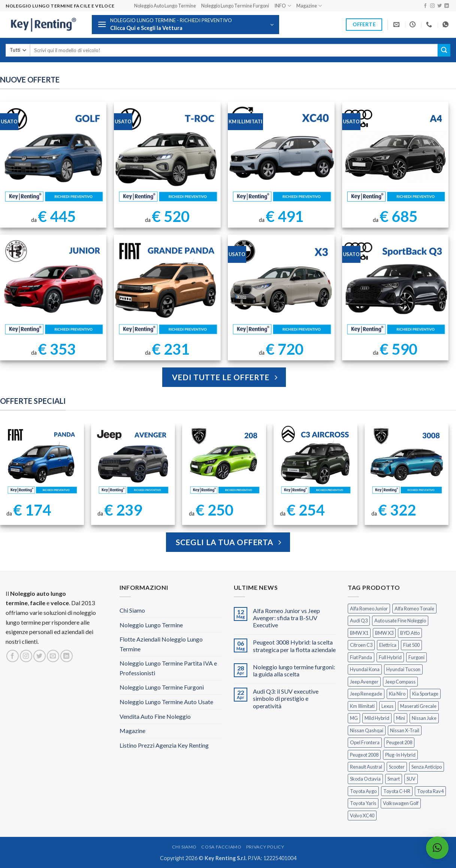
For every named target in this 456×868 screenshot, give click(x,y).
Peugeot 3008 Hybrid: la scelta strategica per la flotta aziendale (294, 646)
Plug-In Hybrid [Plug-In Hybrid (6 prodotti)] (400, 755)
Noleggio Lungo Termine (151, 625)
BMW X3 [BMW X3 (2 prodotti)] (384, 633)
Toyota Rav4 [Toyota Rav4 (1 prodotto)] (430, 791)
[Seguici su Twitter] (440, 6)
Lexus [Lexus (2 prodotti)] (387, 706)
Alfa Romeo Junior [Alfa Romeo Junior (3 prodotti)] (369, 609)
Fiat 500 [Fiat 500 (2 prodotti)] (411, 645)
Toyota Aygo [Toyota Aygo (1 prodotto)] (363, 791)
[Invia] (444, 50)
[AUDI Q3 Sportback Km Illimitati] (395, 288)
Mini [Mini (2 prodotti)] (401, 718)
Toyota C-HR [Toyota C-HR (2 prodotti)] (397, 791)
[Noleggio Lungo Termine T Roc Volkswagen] (167, 155)
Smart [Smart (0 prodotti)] (394, 779)
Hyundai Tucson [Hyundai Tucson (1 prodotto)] (403, 669)
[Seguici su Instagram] (432, 6)
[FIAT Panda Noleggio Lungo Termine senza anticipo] (42, 461)
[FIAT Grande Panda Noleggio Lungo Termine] (167, 288)
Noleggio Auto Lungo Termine (165, 6)
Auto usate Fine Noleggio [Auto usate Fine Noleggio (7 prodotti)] (400, 621)
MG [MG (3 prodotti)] (354, 718)
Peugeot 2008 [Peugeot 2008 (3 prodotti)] (364, 755)
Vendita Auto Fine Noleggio (155, 716)
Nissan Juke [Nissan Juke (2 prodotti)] (424, 718)
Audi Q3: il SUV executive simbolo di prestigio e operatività (286, 698)
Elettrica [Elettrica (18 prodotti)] (388, 645)
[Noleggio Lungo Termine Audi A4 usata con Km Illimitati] (395, 155)
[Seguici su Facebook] (425, 6)
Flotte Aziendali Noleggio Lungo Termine (161, 644)
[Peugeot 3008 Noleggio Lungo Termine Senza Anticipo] (406, 461)
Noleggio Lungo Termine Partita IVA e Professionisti (168, 668)
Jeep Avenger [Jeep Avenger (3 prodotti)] (364, 682)
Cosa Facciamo (221, 847)
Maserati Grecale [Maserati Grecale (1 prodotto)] (418, 706)
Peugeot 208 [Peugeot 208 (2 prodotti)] (399, 742)
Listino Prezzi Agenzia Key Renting (164, 745)
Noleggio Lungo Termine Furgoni (235, 6)
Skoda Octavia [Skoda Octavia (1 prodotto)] (365, 779)
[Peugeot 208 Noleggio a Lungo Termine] (224, 461)
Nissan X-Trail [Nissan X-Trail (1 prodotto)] (405, 730)
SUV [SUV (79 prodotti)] (411, 779)
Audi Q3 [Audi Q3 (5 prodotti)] (359, 621)
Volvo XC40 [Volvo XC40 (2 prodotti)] (362, 816)
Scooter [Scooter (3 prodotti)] (397, 767)
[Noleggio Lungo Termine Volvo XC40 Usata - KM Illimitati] (281, 155)
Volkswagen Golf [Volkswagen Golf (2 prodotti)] (401, 803)
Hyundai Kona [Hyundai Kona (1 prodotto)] (365, 669)
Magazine (309, 6)
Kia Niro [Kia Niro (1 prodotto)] (397, 694)
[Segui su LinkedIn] (447, 6)
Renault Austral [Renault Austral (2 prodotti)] (366, 767)
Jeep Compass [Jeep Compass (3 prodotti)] (400, 682)
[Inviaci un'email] (53, 656)
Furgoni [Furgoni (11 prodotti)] (416, 657)
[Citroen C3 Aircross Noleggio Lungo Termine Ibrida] (315, 461)
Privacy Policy (265, 847)
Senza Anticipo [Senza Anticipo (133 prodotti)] (427, 767)
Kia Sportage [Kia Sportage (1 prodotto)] (425, 694)
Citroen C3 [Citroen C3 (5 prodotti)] (361, 645)
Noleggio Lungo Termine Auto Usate (166, 702)
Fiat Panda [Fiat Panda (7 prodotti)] (361, 657)
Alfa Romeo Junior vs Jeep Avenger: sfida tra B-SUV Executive (286, 618)
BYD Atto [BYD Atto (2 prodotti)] (410, 633)
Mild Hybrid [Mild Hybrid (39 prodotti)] (377, 718)
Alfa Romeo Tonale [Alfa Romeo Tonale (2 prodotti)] (414, 609)
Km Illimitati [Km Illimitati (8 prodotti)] (362, 706)
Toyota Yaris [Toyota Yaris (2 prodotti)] (363, 803)
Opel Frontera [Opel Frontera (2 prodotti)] (365, 742)
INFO (283, 6)
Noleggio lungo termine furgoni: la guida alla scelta (294, 670)
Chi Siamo (132, 610)
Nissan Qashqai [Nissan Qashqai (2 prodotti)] (367, 730)
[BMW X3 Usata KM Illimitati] (281, 288)
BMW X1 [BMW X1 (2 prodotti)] (359, 633)
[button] (185, 25)
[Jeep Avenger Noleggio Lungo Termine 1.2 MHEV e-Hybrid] (133, 461)
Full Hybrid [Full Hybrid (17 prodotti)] (390, 657)
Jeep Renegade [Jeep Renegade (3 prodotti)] (366, 694)
